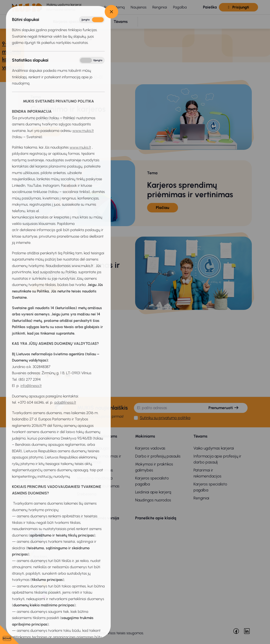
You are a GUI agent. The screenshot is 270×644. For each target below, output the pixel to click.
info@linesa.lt (31, 386)
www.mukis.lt (83, 131)
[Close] (111, 12)
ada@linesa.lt (65, 402)
